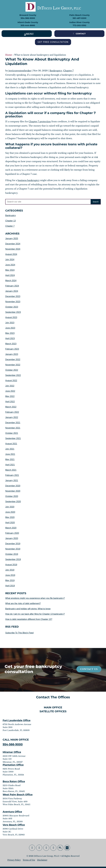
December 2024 (13, 244)
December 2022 (13, 359)
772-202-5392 (80, 25)
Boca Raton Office (14, 781)
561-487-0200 (79, 18)
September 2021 (13, 438)
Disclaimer (42, 860)
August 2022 (11, 381)
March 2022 (11, 407)
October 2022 (12, 370)
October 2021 (12, 433)
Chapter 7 (68, 71)
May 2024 (10, 270)
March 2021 (11, 470)
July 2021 (10, 449)
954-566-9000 (28, 18)
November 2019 (13, 549)
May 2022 (10, 396)
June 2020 (10, 512)
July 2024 (10, 260)
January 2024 (12, 291)
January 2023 (12, 354)
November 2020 (13, 491)
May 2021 (10, 459)
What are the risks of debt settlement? (23, 603)
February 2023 (12, 349)
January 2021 (12, 480)
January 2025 (12, 239)
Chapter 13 (10, 221)
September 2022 (13, 375)
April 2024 (10, 275)
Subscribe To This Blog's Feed (19, 633)
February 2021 (12, 475)
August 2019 (11, 565)
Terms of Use (29, 860)
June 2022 (10, 391)
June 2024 (10, 265)
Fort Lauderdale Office (17, 720)
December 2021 (13, 423)
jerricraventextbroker (20, 71)
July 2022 (10, 386)
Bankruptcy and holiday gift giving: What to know (28, 609)
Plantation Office (13, 765)
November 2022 (13, 365)
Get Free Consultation (53, 42)
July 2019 (10, 570)
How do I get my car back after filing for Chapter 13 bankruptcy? (35, 614)
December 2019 (13, 544)
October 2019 (12, 554)
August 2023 (11, 317)
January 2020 (12, 538)
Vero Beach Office (14, 825)
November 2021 (13, 428)
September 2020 (13, 502)
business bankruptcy (29, 180)
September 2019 (13, 559)
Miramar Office (12, 752)
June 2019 (10, 575)
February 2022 (12, 412)
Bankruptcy (56, 71)
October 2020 (12, 496)
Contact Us (89, 669)
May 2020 (10, 517)
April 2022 (10, 402)
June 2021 (10, 454)
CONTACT (81, 34)
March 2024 (11, 281)
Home (9, 55)
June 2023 (10, 328)
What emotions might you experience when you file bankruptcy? (35, 598)
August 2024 (11, 254)
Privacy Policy (14, 860)
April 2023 (10, 338)
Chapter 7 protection (40, 122)
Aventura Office (12, 812)
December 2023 (13, 296)
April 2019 (10, 586)
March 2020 (11, 528)
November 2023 (13, 302)
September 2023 (13, 312)
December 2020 (13, 486)
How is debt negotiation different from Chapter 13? (29, 619)
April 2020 (10, 523)
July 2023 (10, 323)
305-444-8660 (28, 25)
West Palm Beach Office (18, 795)
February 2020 (12, 533)
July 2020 (10, 507)
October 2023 (12, 307)
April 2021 (10, 465)
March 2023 (11, 344)
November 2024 (13, 249)
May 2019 (10, 580)
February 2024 (12, 286)
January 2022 (12, 417)
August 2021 (11, 444)
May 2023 (10, 333)
